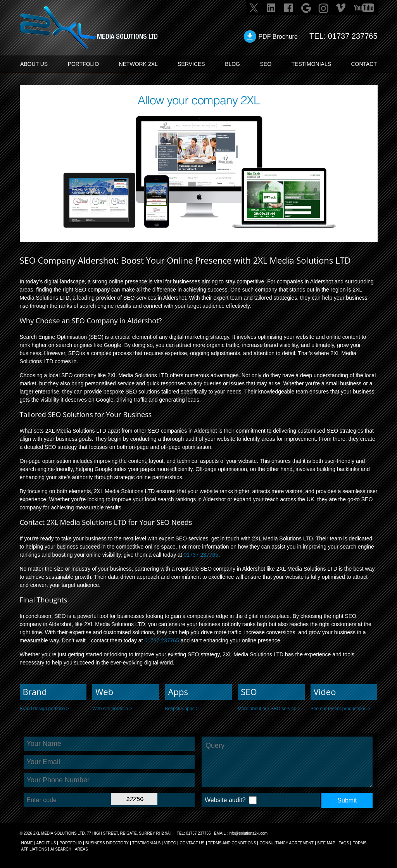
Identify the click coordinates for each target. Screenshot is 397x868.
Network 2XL (138, 64)
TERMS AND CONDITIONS (232, 843)
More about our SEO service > (269, 709)
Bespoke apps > (182, 709)
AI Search (61, 849)
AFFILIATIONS (34, 849)
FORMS (359, 843)
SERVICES (191, 64)
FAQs (344, 843)
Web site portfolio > (112, 709)
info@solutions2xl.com (248, 833)
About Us (46, 843)
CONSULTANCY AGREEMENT (286, 843)
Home (27, 843)
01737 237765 (353, 36)
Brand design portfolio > (44, 709)
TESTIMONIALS (311, 64)
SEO (266, 64)
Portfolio (71, 843)
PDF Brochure (278, 37)
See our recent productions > (340, 709)
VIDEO (170, 843)
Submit (347, 800)
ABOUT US (34, 64)
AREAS (81, 849)
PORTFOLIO (84, 64)
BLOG (232, 64)
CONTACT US (192, 843)
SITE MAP (326, 843)
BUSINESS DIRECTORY (107, 843)
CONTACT (364, 64)
